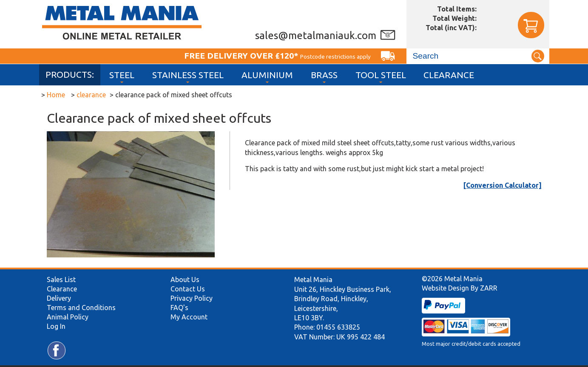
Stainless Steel (188, 75)
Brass (324, 75)
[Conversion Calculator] (503, 185)
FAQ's (179, 308)
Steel (122, 75)
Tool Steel (381, 75)
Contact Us (188, 289)
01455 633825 (338, 327)
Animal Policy (68, 317)
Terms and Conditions (81, 308)
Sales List (61, 279)
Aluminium (267, 75)
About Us (185, 279)
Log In (56, 326)
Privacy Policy (192, 298)
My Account (189, 317)
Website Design (445, 288)
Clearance (449, 75)
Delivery (59, 298)
